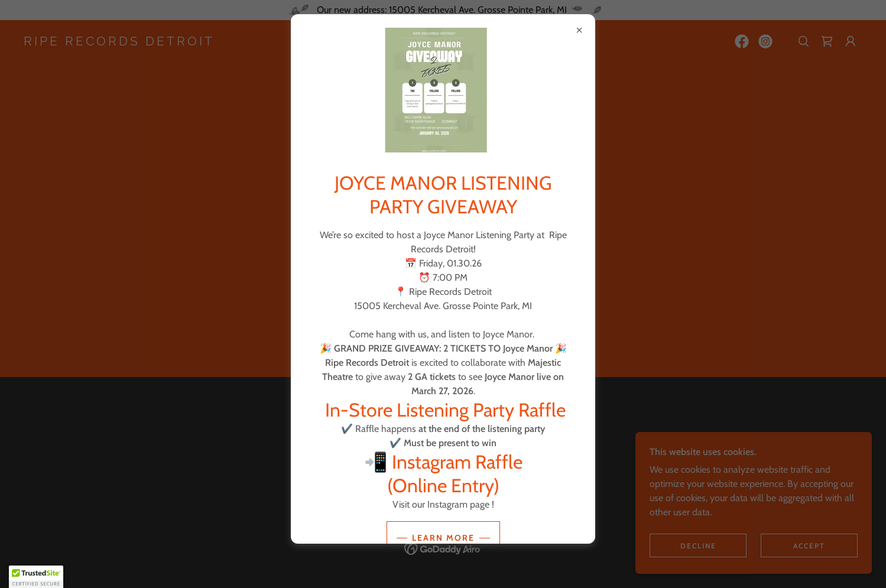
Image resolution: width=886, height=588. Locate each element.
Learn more (443, 538)
